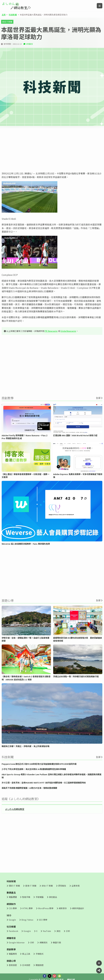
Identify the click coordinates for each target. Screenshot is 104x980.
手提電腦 (40, 897)
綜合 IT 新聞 (7, 22)
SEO (9, 915)
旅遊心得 (11, 961)
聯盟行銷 (57, 942)
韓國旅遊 (40, 965)
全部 (98, 398)
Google (12, 920)
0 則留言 (29, 44)
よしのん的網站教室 (15, 809)
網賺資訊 (44, 942)
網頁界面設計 (78, 908)
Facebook (13, 931)
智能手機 (26, 897)
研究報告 (62, 886)
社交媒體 (11, 927)
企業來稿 (76, 886)
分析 (68, 931)
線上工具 (26, 954)
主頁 (4, 15)
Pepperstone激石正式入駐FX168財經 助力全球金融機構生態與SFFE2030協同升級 (39, 764)
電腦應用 (13, 954)
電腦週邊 (13, 897)
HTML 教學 (27, 908)
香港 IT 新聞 (31, 886)
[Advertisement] (52, 150)
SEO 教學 (43, 920)
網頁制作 (11, 904)
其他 (58, 931)
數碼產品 (11, 893)
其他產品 (53, 897)
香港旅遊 (13, 965)
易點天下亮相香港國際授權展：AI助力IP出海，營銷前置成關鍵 (29, 788)
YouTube (47, 931)
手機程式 (40, 954)
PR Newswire (51, 331)
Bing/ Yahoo (27, 920)
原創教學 (11, 949)
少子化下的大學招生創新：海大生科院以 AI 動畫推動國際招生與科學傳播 (34, 769)
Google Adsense (17, 942)
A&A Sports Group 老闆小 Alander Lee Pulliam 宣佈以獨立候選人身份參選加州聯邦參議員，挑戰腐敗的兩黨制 (52, 776)
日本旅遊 (26, 965)
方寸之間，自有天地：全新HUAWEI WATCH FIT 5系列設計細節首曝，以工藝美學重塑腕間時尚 (44, 783)
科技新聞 (13, 15)
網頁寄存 (63, 908)
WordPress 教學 (46, 908)
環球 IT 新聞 (14, 886)
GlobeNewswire (68, 331)
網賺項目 (11, 938)
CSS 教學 (13, 908)
